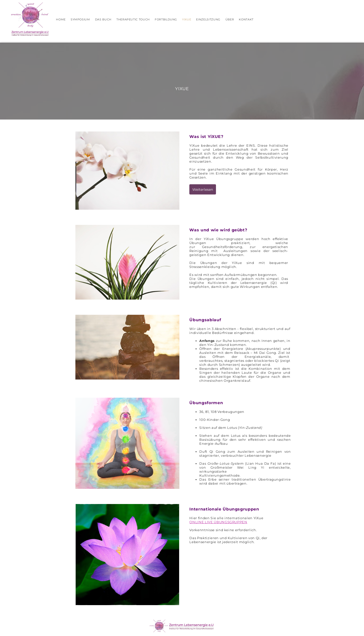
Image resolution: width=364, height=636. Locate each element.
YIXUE (187, 19)
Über (230, 19)
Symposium (80, 19)
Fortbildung (166, 19)
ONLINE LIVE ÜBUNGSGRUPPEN (218, 522)
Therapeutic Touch (133, 19)
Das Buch (103, 19)
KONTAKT (246, 19)
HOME (61, 19)
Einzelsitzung (208, 19)
